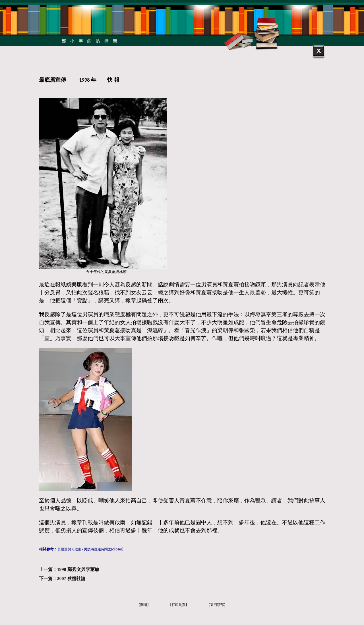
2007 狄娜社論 (71, 578)
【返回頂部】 (217, 605)
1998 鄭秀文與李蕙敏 (78, 569)
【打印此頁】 (179, 605)
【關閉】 (144, 605)
